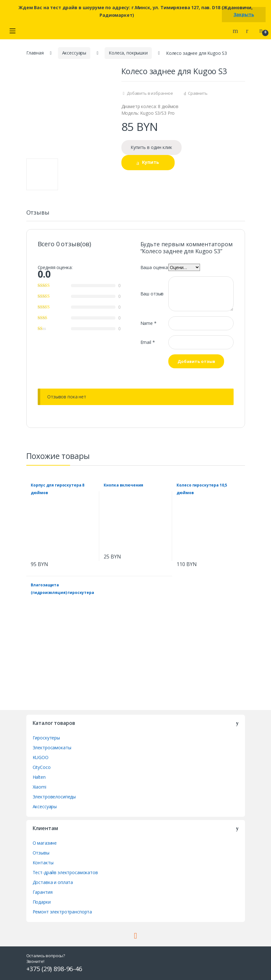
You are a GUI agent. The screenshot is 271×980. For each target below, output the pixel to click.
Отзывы (38, 213)
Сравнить (198, 93)
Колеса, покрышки (128, 53)
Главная (35, 53)
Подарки (42, 902)
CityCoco (42, 767)
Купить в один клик (151, 147)
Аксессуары (74, 53)
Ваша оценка (154, 267)
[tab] (38, 215)
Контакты (43, 863)
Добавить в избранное (149, 93)
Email (148, 342)
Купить (151, 162)
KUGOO (41, 757)
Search (236, 31)
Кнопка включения (123, 485)
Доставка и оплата (53, 882)
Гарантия (43, 892)
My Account (249, 31)
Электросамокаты (52, 748)
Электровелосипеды (54, 797)
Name (148, 323)
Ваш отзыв (152, 294)
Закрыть (244, 14)
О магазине (45, 843)
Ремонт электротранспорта (62, 912)
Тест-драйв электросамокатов (65, 872)
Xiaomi (39, 787)
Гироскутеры (46, 738)
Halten (39, 777)
